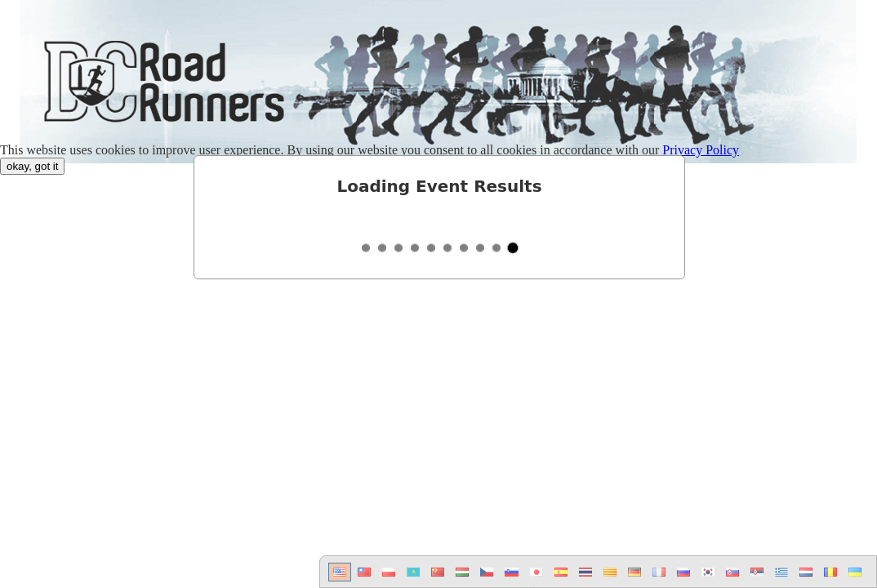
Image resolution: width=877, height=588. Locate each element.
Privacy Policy (701, 150)
